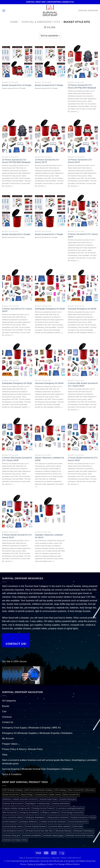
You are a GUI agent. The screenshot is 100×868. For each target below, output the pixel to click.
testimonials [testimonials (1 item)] (78, 826)
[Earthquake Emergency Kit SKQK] (50, 286)
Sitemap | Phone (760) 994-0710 (66, 858)
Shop (5, 755)
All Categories (9, 701)
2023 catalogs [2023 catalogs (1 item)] (60, 790)
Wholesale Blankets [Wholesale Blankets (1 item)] (63, 831)
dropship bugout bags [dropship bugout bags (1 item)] (48, 799)
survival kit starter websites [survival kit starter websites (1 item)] (59, 826)
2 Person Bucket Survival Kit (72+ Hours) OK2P (83, 459)
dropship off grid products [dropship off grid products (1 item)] (13, 804)
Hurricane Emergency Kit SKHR (82, 309)
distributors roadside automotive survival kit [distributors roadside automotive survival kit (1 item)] (20, 799)
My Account (8, 738)
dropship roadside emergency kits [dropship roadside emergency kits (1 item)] (16, 808)
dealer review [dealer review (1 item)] (55, 795)
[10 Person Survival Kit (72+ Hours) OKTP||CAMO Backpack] (83, 62)
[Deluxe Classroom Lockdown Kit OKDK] (50, 435)
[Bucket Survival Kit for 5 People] (50, 62)
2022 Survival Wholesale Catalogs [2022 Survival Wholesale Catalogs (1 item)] (38, 790)
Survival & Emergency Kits (41, 22)
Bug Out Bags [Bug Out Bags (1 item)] (27, 795)
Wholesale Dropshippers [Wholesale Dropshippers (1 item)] (84, 831)
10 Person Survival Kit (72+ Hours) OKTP (47, 161)
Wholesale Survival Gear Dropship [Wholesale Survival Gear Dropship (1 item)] (79, 835)
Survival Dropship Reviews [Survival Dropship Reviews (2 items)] (35, 826)
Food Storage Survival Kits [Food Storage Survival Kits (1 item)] (73, 813)
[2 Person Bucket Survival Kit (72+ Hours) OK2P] (83, 435)
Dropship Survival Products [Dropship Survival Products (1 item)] (43, 808)
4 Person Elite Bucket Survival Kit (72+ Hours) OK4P (83, 385)
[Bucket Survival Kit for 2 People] (50, 211)
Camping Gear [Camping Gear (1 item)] (41, 795)
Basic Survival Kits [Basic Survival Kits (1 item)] (76, 790)
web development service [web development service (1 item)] (13, 831)
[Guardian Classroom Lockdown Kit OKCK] (50, 512)
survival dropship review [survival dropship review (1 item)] (12, 826)
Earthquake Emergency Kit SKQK (50, 309)
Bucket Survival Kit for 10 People (17, 85)
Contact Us (8, 722)
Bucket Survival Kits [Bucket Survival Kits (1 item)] (11, 795)
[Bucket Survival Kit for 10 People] (17, 62)
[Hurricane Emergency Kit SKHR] (83, 286)
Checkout (7, 717)
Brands (6, 706)
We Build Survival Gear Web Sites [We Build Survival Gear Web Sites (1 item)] (39, 831)
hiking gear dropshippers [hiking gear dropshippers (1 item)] (35, 817)
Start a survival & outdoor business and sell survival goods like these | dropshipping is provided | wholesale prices (50, 762)
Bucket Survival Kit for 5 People (49, 85)
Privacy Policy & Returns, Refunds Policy (22, 749)
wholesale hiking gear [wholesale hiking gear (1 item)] (12, 835)
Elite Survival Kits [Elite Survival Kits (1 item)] (10, 813)
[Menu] (4, 11)
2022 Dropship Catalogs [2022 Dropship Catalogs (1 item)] (12, 790)
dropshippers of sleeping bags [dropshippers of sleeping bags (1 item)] (38, 804)
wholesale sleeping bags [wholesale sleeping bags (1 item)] (53, 835)
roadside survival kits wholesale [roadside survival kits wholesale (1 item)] (53, 822)
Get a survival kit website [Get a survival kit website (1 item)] (13, 817)
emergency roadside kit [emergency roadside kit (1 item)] (50, 813)
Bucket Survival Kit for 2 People (49, 234)
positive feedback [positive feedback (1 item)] (10, 822)
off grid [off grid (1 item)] (93, 817)
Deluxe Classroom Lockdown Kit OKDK (49, 459)
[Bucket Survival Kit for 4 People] (17, 211)
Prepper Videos (10, 744)
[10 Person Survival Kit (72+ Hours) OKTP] (50, 137)
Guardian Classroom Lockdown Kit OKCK (49, 536)
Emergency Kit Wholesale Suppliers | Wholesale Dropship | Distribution (37, 733)
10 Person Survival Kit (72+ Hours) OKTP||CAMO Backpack (82, 86)
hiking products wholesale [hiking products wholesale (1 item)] (58, 817)
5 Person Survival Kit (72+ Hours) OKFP (83, 235)
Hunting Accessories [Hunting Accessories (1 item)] (79, 817)
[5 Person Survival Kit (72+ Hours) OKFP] (83, 211)
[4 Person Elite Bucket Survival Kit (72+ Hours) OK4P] (83, 360)
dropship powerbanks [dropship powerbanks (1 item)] (61, 804)
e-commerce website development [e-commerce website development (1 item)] (70, 808)
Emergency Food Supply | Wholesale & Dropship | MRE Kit (31, 728)
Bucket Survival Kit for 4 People (16, 234)
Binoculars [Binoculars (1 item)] (90, 790)
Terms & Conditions (12, 774)
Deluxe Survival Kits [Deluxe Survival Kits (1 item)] (71, 795)
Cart (4, 711)
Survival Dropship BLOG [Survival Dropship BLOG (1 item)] (78, 822)
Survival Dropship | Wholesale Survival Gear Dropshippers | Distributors (38, 769)
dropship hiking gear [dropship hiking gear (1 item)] (68, 799)
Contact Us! (16, 644)
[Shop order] (50, 36)
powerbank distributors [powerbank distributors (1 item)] (28, 822)
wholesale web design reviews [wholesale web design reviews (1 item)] (15, 840)
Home (14, 22)
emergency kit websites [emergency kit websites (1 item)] (29, 813)
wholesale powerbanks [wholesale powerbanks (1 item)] (32, 835)
